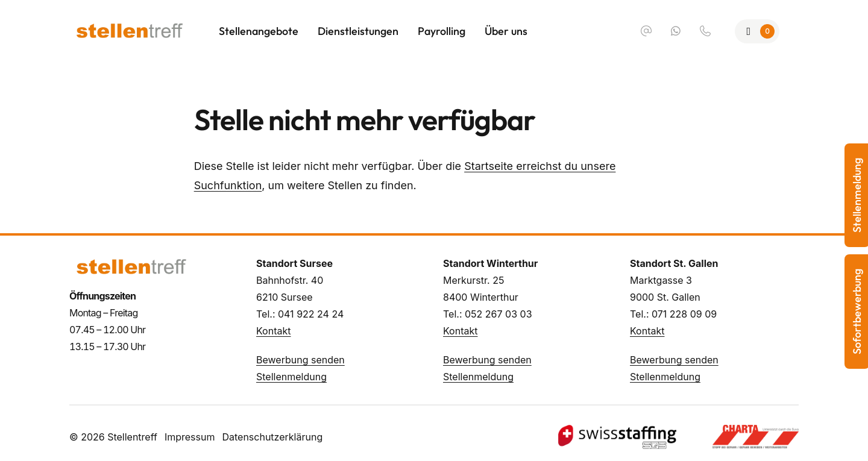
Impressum (190, 437)
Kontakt (273, 331)
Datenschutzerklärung (272, 437)
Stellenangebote (259, 31)
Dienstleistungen (358, 31)
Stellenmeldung (291, 377)
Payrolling (442, 31)
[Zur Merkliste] (757, 31)
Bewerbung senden (300, 360)
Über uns (506, 31)
